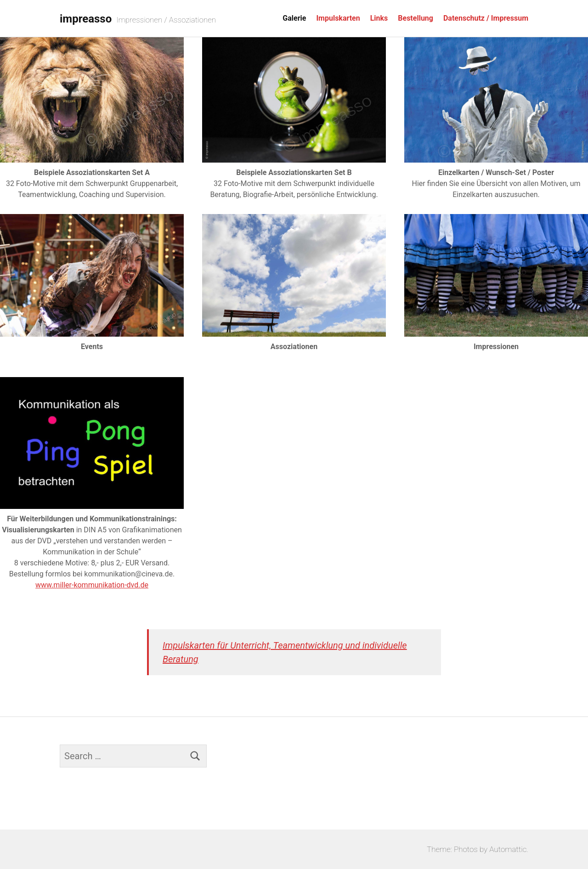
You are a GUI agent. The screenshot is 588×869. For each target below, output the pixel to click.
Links (379, 18)
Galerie (294, 18)
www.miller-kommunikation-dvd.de (92, 585)
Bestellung (416, 18)
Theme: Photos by (458, 849)
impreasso (86, 19)
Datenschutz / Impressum (486, 18)
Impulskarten (338, 18)
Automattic (508, 849)
